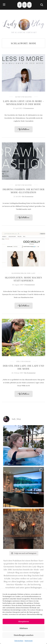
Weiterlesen (24, 129)
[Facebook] (20, 5)
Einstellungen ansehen (24, 635)
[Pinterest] (29, 5)
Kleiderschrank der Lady (23, 273)
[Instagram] (24, 5)
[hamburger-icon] (4, 5)
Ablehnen (24, 628)
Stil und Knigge (23, 361)
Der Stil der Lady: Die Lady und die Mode (23, 367)
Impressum (29, 641)
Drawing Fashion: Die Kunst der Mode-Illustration (24, 191)
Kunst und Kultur (23, 97)
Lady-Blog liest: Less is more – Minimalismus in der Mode (23, 103)
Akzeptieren (23, 621)
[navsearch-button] (42, 5)
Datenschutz (19, 641)
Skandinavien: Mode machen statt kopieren (23, 279)
